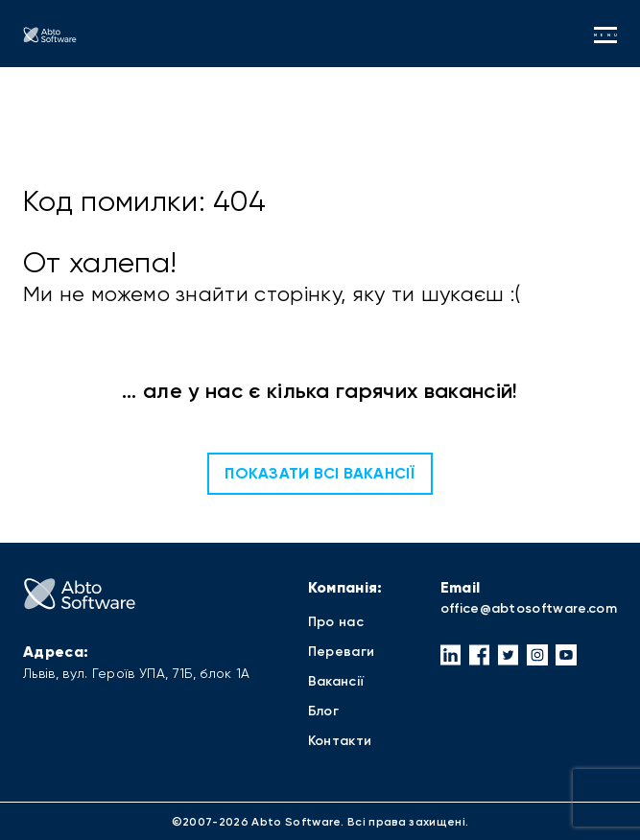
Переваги (342, 652)
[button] (451, 655)
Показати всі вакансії (320, 473)
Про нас (336, 622)
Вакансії (336, 681)
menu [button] (605, 35)
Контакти (340, 741)
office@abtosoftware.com (529, 608)
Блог (323, 711)
